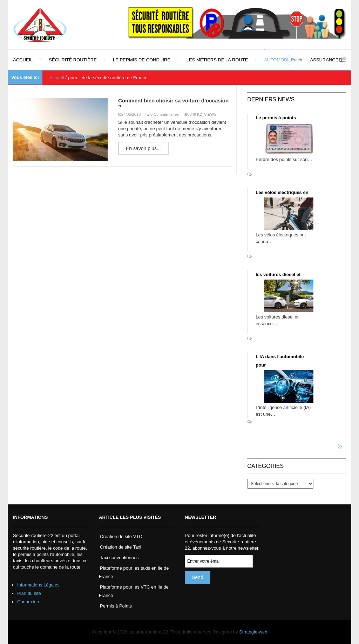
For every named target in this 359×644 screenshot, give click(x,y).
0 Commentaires (165, 114)
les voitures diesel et (278, 274)
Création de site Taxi (121, 547)
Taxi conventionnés (119, 558)
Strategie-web (253, 632)
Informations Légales (38, 585)
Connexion (28, 602)
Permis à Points (116, 606)
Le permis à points (276, 118)
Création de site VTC (121, 536)
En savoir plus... (143, 148)
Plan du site (29, 593)
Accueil (57, 78)
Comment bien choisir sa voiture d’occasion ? (173, 103)
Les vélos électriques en (282, 192)
